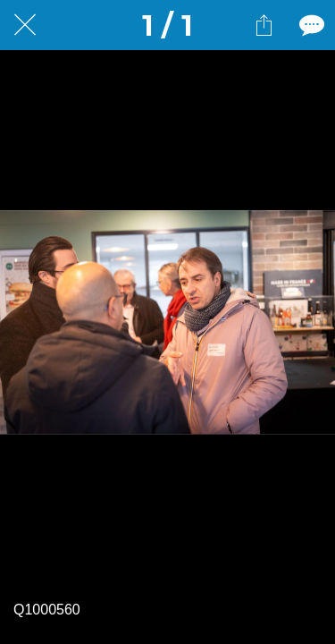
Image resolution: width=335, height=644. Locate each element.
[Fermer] (25, 25)
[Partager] (264, 25)
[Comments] (310, 25)
